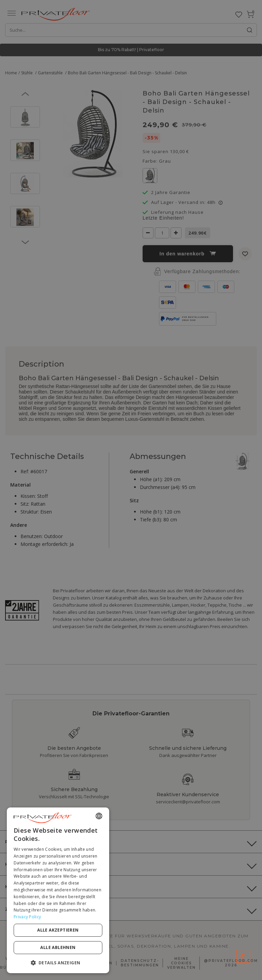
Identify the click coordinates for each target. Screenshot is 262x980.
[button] (58, 962)
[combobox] (99, 816)
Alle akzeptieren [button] (58, 930)
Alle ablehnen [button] (58, 947)
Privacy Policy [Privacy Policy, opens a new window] (27, 917)
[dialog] (58, 890)
